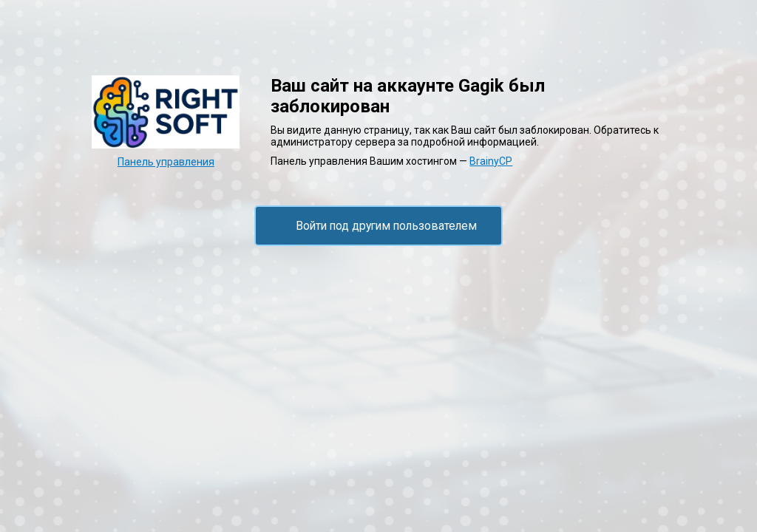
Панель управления (166, 162)
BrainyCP (491, 161)
